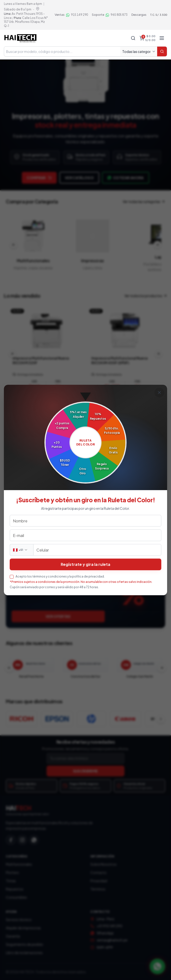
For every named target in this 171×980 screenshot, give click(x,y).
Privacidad (99, 881)
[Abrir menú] (162, 38)
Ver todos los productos (146, 296)
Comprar (39, 178)
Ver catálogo (79, 178)
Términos (98, 889)
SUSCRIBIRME (86, 771)
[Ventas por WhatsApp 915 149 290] (71, 15)
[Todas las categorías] (139, 51)
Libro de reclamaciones (24, 953)
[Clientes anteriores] (9, 668)
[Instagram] (22, 840)
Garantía (13, 936)
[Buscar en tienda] (62, 51)
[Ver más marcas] (161, 719)
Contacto (98, 872)
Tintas (11, 881)
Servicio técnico (19, 920)
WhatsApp (105, 933)
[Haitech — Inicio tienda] (20, 38)
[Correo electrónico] (85, 758)
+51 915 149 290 (110, 926)
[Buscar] (162, 51)
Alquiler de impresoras (23, 928)
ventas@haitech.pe (112, 940)
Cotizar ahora (126, 178)
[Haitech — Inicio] (85, 811)
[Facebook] (11, 840)
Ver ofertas (58, 616)
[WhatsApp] (34, 840)
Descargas (139, 15)
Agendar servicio (52, 546)
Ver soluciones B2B (53, 477)
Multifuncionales (19, 864)
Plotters (12, 872)
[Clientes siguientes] (162, 668)
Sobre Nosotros (103, 864)
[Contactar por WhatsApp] (157, 966)
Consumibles (16, 897)
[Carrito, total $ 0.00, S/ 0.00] (147, 38)
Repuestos (15, 889)
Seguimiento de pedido (25, 944)
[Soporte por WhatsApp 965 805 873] (110, 15)
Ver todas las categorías (144, 201)
